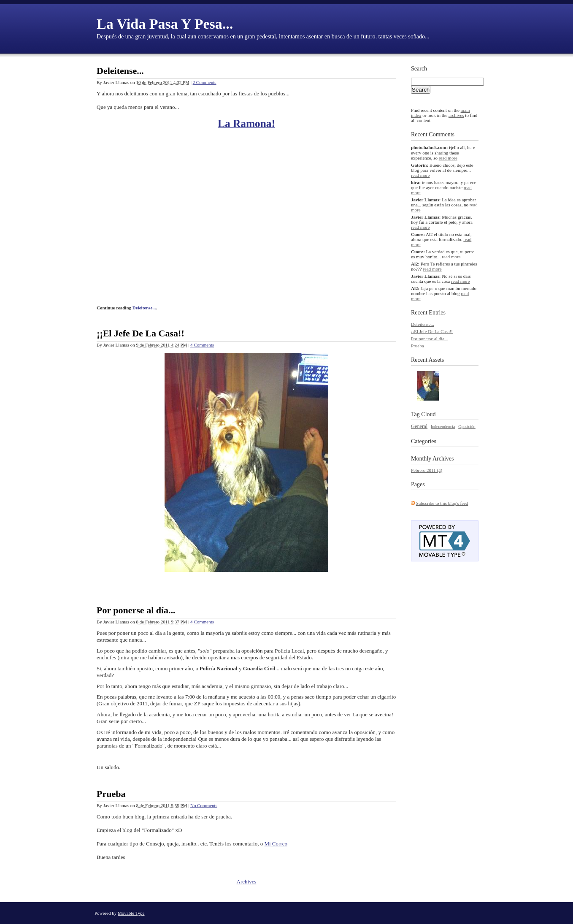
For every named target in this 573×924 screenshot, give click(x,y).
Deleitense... (120, 71)
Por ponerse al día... (136, 610)
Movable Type (131, 913)
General (419, 426)
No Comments (204, 805)
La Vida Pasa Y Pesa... (165, 24)
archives (456, 115)
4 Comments (202, 345)
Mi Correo (276, 844)
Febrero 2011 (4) (427, 470)
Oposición (467, 427)
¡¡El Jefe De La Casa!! (141, 333)
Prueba (111, 794)
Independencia (443, 427)
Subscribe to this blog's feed (442, 503)
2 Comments (205, 82)
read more (448, 158)
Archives (247, 882)
